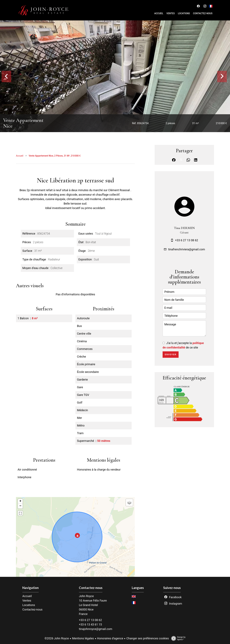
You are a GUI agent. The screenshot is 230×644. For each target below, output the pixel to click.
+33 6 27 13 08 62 (187, 240)
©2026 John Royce (57, 638)
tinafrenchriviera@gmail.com (187, 249)
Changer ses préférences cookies (148, 638)
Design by (178, 638)
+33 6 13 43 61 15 (90, 624)
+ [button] (20, 501)
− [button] (20, 506)
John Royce (86, 596)
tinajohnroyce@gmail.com (96, 629)
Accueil (20, 156)
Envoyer (171, 355)
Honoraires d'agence (110, 638)
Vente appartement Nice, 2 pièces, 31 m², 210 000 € (55, 156)
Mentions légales (83, 638)
